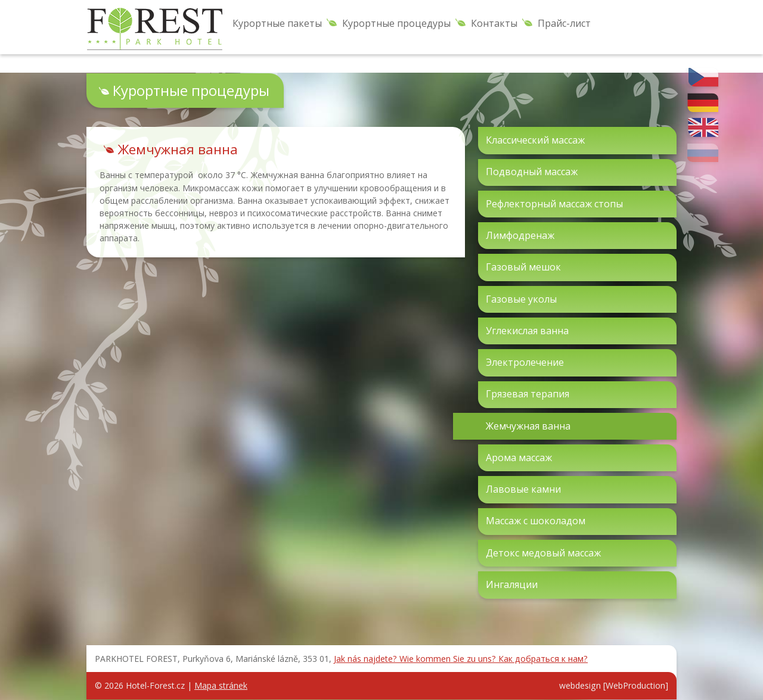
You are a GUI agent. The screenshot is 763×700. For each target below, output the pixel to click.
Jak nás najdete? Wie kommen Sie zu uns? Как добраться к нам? (461, 659)
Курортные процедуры (396, 23)
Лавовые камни (523, 489)
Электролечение (525, 362)
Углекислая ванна (527, 331)
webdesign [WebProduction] (614, 685)
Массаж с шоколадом (536, 521)
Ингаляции (512, 584)
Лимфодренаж (520, 235)
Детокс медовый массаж (543, 553)
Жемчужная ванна (528, 426)
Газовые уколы (521, 299)
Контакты (494, 23)
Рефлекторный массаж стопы (554, 204)
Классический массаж (535, 140)
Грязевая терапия (528, 394)
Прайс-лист (564, 23)
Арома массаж (519, 458)
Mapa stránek (221, 685)
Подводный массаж (532, 172)
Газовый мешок (523, 267)
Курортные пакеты (277, 23)
